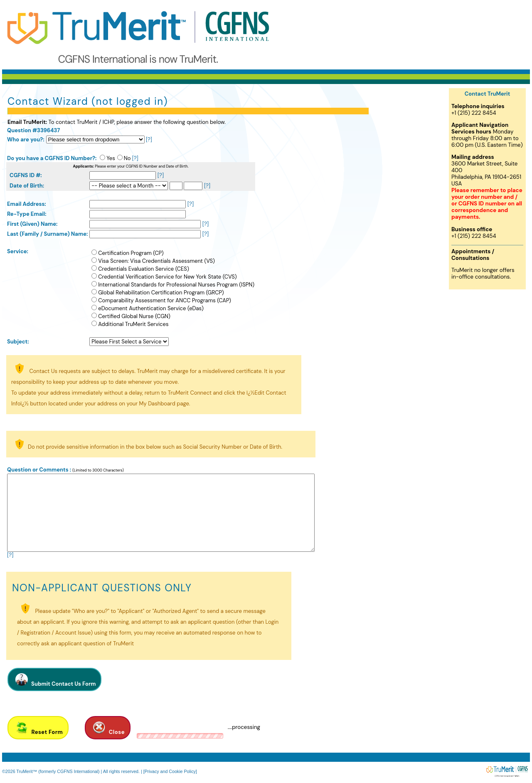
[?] (149, 140)
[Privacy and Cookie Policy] (170, 771)
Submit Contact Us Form (54, 679)
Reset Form (38, 728)
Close (108, 728)
